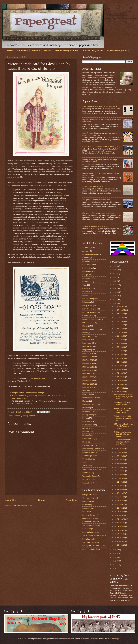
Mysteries (86, 408)
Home (10, 50)
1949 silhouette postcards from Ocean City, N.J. (101, 106)
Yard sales (86, 483)
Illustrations (34, 416)
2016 (115, 303)
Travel (85, 466)
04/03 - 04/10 (120, 497)
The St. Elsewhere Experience (94, 535)
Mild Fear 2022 (88, 377)
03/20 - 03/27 (120, 504)
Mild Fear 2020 (88, 370)
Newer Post (11, 500)
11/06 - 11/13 (120, 332)
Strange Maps (88, 529)
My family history (89, 404)
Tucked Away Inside (93, 50)
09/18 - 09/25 (120, 358)
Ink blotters (87, 340)
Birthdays (86, 258)
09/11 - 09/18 (120, 362)
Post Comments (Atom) (24, 506)
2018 (115, 296)
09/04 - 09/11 (120, 366)
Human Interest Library (91, 329)
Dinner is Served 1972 (91, 515)
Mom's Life (87, 394)
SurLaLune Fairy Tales (91, 549)
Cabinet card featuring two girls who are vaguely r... (123, 434)
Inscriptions (87, 343)
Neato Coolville (88, 501)
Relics (85, 442)
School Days (87, 456)
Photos (47, 50)
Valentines (86, 473)
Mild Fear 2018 (88, 363)
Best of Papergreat (90, 254)
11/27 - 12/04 (120, 321)
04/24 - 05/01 (120, 486)
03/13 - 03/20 (120, 508)
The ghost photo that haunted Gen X (96, 200)
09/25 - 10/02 (120, 355)
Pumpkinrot (87, 512)
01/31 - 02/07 (120, 530)
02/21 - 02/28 (120, 519)
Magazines (87, 350)
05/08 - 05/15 (120, 478)
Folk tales (86, 302)
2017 (115, 299)
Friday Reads (88, 306)
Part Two (29, 404)
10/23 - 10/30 (120, 340)
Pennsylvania (88, 415)
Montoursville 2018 (90, 398)
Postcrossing (87, 425)
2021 (115, 285)
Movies (85, 401)
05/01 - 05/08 (120, 482)
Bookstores (87, 278)
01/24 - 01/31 (120, 534)
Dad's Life (86, 292)
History (26, 416)
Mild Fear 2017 (88, 360)
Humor (85, 333)
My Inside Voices (89, 508)
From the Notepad (89, 309)
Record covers (88, 439)
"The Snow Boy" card (37, 378)
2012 (115, 561)
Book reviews (88, 268)
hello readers (87, 323)
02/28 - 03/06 (120, 515)
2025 (115, 270)
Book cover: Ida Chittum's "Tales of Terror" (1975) (101, 146)
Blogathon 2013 (88, 261)
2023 (115, 277)
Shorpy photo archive (91, 532)
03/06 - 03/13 (120, 512)
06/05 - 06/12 (120, 467)
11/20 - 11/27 (120, 325)
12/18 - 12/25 (120, 310)
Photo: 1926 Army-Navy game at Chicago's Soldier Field (123, 410)
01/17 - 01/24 (120, 538)
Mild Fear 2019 (88, 367)
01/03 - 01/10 (120, 545)
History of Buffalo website (59, 257)
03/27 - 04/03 (120, 501)
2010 (115, 568)
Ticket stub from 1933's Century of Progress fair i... (123, 418)
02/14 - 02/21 (120, 523)
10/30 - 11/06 (120, 336)
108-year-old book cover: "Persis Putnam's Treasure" (124, 426)
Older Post (71, 500)
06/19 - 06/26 (120, 460)
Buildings (86, 282)
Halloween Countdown (91, 319)
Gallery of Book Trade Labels (94, 546)
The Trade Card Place (91, 542)
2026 (115, 266)
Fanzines (86, 295)
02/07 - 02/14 (120, 526)
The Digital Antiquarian (91, 525)
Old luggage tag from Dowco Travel (122, 404)
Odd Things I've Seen (91, 518)
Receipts (86, 432)
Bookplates (87, 275)
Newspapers (87, 411)
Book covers (87, 265)
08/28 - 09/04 (120, 369)
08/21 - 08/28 (120, 373)
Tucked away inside (90, 469)
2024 (115, 274)
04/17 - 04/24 (120, 489)
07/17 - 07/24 (120, 392)
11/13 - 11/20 (120, 329)
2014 (115, 553)
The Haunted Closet (90, 498)
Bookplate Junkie (89, 539)
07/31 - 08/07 (120, 384)
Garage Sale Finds (90, 495)
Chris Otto (20, 412)
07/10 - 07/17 (120, 449)
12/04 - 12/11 (120, 317)
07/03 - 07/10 (120, 452)
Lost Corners (87, 346)
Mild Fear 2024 (88, 384)
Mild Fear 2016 (88, 357)
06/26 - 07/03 (120, 456)
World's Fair (87, 479)
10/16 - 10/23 (120, 343)
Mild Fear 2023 (88, 380)
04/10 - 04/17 (120, 493)
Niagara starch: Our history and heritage (28, 393)
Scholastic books (89, 452)
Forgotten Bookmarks (91, 522)
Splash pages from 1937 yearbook (96, 226)
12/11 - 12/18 (120, 314)
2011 (115, 565)
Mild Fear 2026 (88, 391)
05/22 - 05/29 (120, 475)
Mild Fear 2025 (88, 387)
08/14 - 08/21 (120, 377)
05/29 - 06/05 (120, 471)
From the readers (89, 312)
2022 (115, 281)
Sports (85, 462)
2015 (115, 550)
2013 (115, 557)
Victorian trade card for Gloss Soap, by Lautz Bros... (123, 397)
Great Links (87, 316)
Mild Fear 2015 (88, 353)
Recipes (36, 50)
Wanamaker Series (90, 476)
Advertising (18, 416)
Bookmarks (87, 271)
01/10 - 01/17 (120, 541)
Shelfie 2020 (87, 459)
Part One (21, 404)
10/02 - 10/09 (120, 351)
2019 (115, 292)
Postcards (22, 50)
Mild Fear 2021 (88, 374)
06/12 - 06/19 (120, 463)
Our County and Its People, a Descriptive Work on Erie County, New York (37, 185)
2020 (115, 288)
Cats (84, 285)
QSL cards (86, 428)
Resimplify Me (88, 445)
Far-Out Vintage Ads (90, 299)
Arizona (85, 251)
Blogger (117, 639)
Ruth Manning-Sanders (67, 50)
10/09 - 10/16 (120, 347)
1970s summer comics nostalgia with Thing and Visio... (123, 442)
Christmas (86, 288)
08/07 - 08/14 (120, 380)
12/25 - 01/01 (120, 306)
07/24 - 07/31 (120, 388)
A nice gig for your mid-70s (93, 186)
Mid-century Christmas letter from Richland (99, 213)
